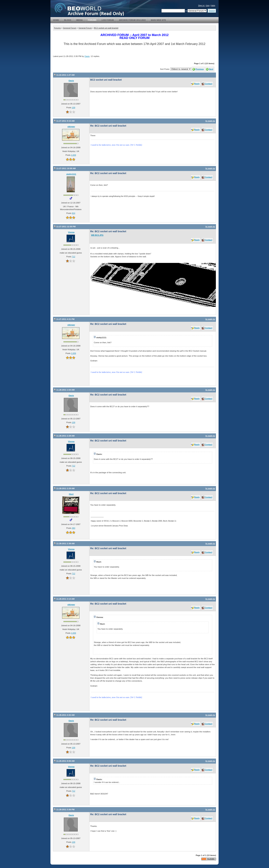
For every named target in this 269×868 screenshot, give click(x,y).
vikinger (71, 127)
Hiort (71, 494)
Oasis (87, 56)
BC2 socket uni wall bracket (106, 28)
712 (74, 257)
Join (208, 5)
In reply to (210, 121)
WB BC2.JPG (97, 235)
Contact (209, 84)
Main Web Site (158, 20)
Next (211, 69)
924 (74, 213)
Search (212, 11)
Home (56, 20)
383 (74, 528)
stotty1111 (71, 174)
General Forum (70, 28)
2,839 (74, 155)
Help (213, 5)
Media (80, 20)
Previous (200, 69)
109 (74, 108)
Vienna (71, 232)
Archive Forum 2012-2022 (132, 20)
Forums (92, 20)
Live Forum (108, 20)
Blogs (68, 20)
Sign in (201, 5)
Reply (197, 84)
